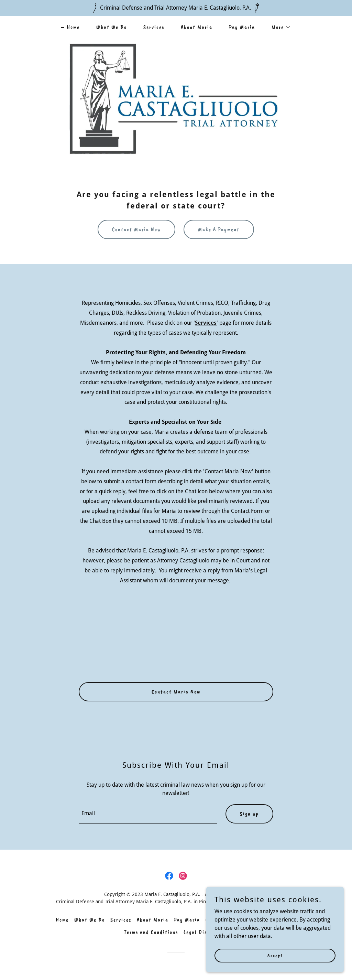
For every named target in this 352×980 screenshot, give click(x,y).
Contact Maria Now (136, 229)
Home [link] (73, 27)
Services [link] (154, 27)
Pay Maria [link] (242, 27)
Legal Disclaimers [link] (206, 932)
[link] (169, 876)
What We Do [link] (112, 27)
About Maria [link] (197, 27)
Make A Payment (219, 229)
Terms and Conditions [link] (151, 932)
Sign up (249, 814)
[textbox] (148, 814)
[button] (278, 27)
